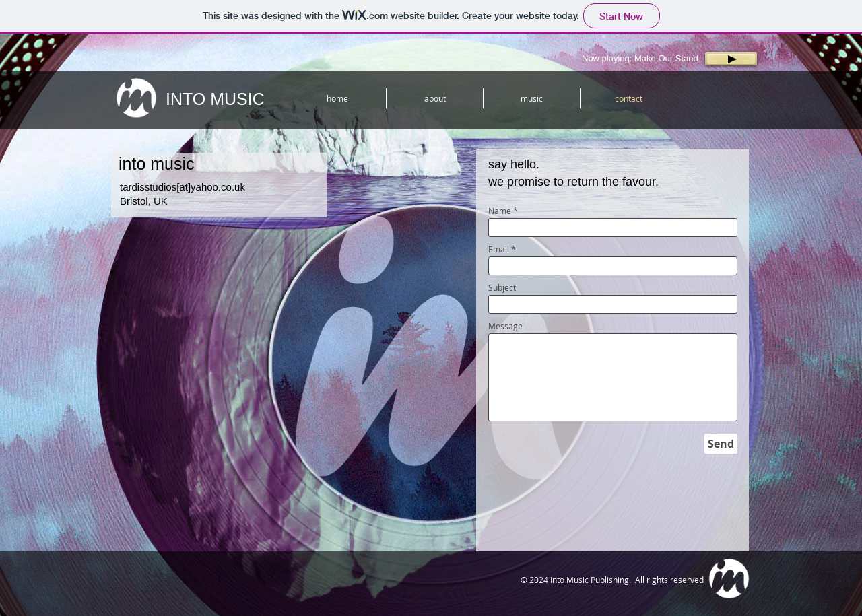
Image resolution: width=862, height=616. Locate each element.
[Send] (721, 444)
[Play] (731, 59)
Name (500, 211)
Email (499, 249)
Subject (502, 287)
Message (505, 326)
